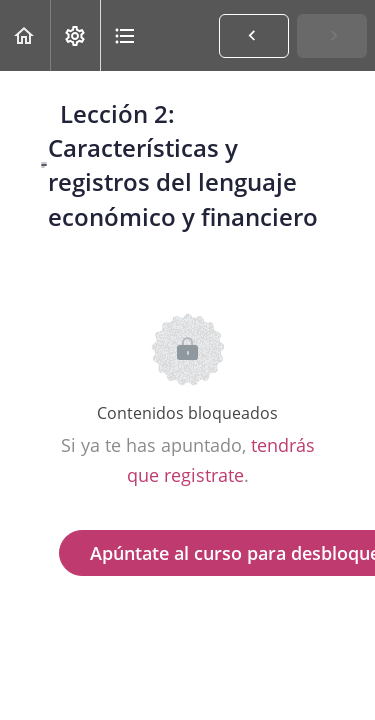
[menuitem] (75, 35)
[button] (25, 35)
